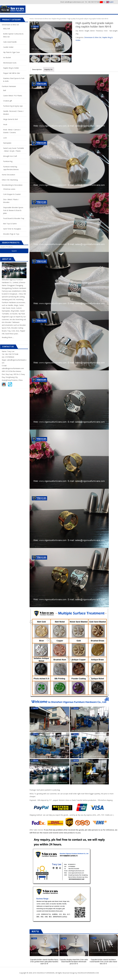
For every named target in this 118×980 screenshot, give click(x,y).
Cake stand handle (10, 42)
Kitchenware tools (10, 63)
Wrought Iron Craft (10, 156)
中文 (103, 2)
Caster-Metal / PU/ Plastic (13, 96)
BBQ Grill (7, 29)
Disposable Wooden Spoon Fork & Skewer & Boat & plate (13, 210)
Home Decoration (8, 175)
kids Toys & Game (10, 224)
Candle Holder (8, 47)
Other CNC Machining (10, 180)
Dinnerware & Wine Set (43, 19)
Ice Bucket (7, 57)
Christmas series (9, 189)
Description (37, 69)
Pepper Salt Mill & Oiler (12, 73)
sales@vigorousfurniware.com (13, 368)
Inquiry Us (48, 69)
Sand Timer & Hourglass (12, 229)
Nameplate (7, 143)
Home (32, 19)
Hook (5, 124)
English (110, 2)
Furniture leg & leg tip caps (13, 106)
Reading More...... (8, 337)
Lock (5, 138)
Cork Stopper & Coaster (12, 194)
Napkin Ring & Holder (59, 19)
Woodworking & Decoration (12, 185)
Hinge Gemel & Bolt (10, 119)
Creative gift (8, 101)
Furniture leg (8, 161)
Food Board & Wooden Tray (14, 218)
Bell (5, 90)
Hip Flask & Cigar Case (11, 52)
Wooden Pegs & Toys (11, 234)
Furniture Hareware (9, 86)
